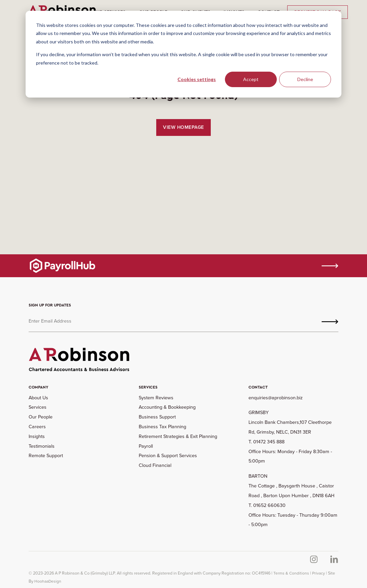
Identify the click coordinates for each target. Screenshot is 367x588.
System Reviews (156, 398)
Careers (37, 427)
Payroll (146, 446)
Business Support (157, 417)
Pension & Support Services (168, 455)
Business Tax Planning (162, 427)
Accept (251, 79)
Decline (305, 79)
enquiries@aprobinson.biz (276, 398)
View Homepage (183, 127)
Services (38, 407)
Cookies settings (197, 79)
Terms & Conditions (291, 573)
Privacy (319, 573)
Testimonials (42, 446)
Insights (37, 436)
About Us (38, 398)
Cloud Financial (155, 465)
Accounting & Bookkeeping (167, 407)
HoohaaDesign (48, 581)
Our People (41, 417)
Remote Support (46, 455)
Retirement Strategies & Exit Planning (178, 436)
